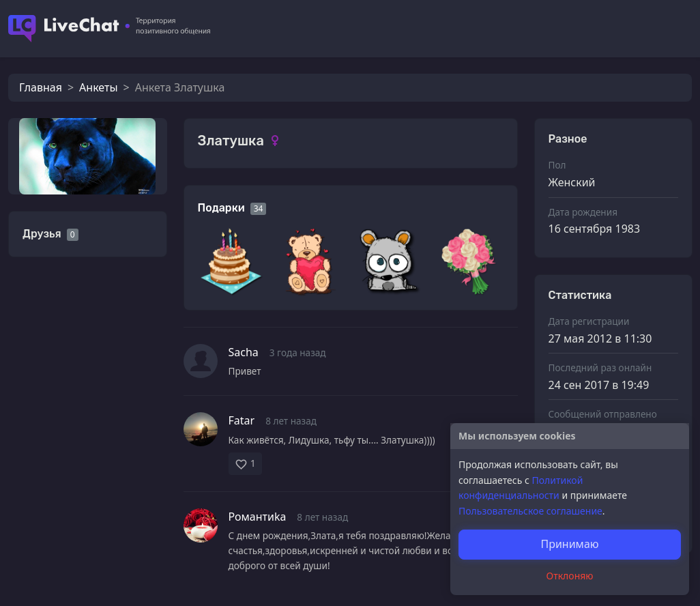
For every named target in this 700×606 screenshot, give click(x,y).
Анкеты (98, 87)
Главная (41, 87)
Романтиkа (258, 517)
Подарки (221, 208)
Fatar (242, 420)
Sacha (244, 352)
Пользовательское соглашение (530, 511)
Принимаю (569, 544)
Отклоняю (570, 576)
